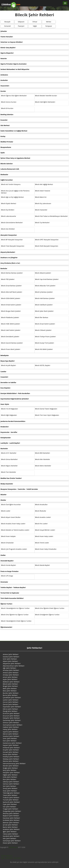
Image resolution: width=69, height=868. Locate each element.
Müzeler (3, 495)
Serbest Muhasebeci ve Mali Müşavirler (15, 69)
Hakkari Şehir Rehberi (11, 727)
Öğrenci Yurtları (6, 604)
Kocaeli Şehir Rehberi (11, 752)
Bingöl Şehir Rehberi (10, 686)
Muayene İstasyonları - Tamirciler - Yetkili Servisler (19, 489)
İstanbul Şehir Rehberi (11, 657)
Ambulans (4, 75)
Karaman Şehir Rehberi (11, 818)
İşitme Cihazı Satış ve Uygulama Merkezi (15, 158)
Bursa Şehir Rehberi (10, 695)
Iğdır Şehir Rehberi (10, 832)
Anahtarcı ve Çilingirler (9, 258)
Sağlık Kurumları (7, 180)
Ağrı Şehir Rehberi (10, 668)
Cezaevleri (4, 377)
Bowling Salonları (7, 114)
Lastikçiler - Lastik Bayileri (10, 443)
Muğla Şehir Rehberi (10, 768)
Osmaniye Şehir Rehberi (12, 841)
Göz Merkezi (5, 125)
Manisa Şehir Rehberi (11, 761)
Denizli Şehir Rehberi (11, 704)
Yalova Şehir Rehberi (10, 834)
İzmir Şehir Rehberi (10, 659)
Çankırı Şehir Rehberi (11, 700)
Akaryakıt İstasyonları (9, 235)
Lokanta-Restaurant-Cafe (10, 169)
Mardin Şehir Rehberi (11, 766)
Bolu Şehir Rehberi (10, 691)
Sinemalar (4, 582)
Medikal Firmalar (7, 142)
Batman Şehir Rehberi (11, 823)
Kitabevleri (5, 427)
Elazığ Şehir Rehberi (10, 711)
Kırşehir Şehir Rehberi (11, 750)
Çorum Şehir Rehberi (11, 702)
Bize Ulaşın (18, 858)
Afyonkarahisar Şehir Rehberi (14, 666)
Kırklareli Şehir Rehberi (11, 748)
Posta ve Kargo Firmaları (10, 571)
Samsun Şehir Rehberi (11, 784)
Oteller (3, 555)
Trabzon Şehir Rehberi (11, 797)
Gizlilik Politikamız (7, 856)
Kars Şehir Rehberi (10, 741)
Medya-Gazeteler (7, 484)
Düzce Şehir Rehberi (10, 843)
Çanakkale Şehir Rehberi (12, 697)
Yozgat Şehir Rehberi (10, 809)
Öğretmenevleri (6, 627)
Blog (2, 858)
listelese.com (13, 847)
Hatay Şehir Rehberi (10, 729)
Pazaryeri (21, 26)
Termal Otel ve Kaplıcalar (10, 593)
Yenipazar (49, 26)
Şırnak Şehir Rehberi (10, 825)
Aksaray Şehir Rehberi (11, 813)
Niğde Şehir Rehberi (10, 775)
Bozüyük (7, 22)
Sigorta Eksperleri (7, 53)
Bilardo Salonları (7, 164)
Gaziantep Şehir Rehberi (12, 720)
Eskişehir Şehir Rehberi (11, 718)
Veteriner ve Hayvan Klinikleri (12, 42)
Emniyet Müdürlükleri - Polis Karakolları (15, 393)
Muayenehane (6, 147)
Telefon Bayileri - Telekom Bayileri (13, 587)
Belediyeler (5, 355)
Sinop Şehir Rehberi (10, 788)
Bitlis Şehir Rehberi (10, 688)
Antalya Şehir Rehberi (11, 675)
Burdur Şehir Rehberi (11, 693)
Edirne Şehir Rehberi (10, 709)
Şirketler (4, 31)
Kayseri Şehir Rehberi (11, 745)
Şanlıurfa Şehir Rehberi (11, 802)
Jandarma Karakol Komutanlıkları (13, 421)
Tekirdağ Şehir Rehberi (11, 793)
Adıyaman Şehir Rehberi (12, 663)
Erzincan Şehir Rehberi (11, 713)
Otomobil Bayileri (7, 561)
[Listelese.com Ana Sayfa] (11, 3)
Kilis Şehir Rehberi (10, 838)
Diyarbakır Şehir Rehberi (12, 707)
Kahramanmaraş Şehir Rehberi (14, 763)
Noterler (4, 58)
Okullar (3, 500)
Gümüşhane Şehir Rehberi (13, 725)
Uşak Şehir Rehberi (10, 804)
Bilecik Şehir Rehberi (10, 684)
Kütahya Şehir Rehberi (11, 757)
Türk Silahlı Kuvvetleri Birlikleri (12, 598)
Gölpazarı (21, 22)
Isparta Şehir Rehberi (11, 732)
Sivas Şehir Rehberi (10, 791)
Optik (3, 153)
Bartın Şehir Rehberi (10, 827)
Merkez (49, 22)
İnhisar (35, 22)
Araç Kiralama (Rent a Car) (10, 263)
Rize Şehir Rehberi (10, 779)
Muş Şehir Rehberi (10, 770)
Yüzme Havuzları (7, 37)
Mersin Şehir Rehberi (11, 734)
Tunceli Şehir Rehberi (11, 800)
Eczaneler (4, 120)
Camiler (3, 372)
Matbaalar (4, 175)
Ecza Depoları (5, 388)
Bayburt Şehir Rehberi (11, 816)
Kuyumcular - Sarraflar (9, 432)
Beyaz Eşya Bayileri (8, 361)
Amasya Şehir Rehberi (11, 670)
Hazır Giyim (5, 404)
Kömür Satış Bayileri (8, 48)
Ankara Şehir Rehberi (11, 654)
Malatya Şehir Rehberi (11, 759)
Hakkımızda (9, 858)
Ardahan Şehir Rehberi (11, 829)
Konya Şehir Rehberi (10, 754)
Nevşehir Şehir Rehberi (11, 772)
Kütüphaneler (6, 438)
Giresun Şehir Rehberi (11, 723)
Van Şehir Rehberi (9, 807)
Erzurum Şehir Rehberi (11, 716)
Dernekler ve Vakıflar (8, 382)
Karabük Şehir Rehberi (11, 836)
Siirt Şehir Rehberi (9, 786)
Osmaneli (7, 26)
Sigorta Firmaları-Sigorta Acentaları (14, 64)
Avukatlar (4, 80)
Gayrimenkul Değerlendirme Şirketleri (15, 399)
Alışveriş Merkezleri (8, 252)
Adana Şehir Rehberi (10, 661)
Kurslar (3, 91)
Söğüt (35, 26)
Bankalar (4, 268)
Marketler (4, 449)
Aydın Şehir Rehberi (10, 679)
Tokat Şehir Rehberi (10, 795)
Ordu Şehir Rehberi (10, 777)
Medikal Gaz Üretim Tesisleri (11, 478)
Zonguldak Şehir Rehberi (12, 811)
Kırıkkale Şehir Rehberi (11, 820)
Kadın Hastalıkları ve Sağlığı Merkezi (14, 131)
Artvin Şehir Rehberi (10, 677)
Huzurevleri (5, 86)
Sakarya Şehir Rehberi (11, 782)
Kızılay (3, 136)
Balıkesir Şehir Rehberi (11, 682)
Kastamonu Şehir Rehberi (12, 743)
